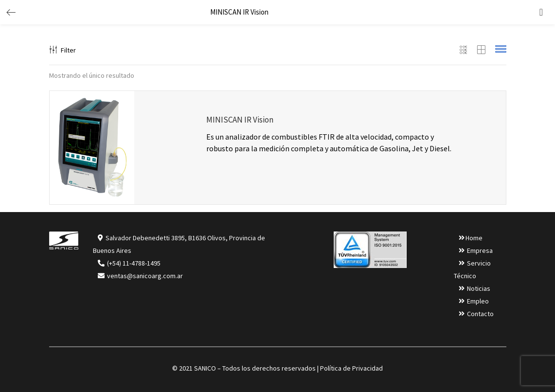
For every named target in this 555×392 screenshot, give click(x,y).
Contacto (480, 314)
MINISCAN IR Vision (240, 120)
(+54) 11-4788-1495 (134, 263)
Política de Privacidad (351, 368)
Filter (63, 50)
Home (474, 238)
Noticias (479, 288)
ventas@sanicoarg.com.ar (144, 276)
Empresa (480, 250)
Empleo (478, 301)
